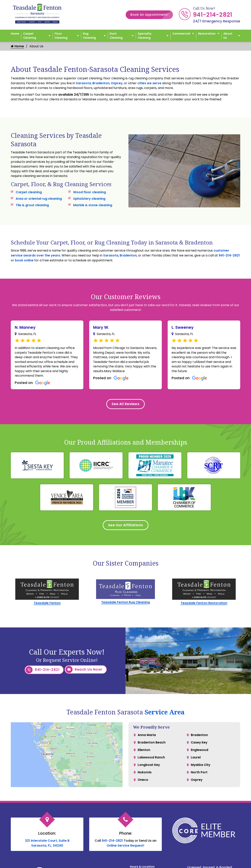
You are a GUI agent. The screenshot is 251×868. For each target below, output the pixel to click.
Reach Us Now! (84, 671)
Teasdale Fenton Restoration (204, 605)
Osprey (117, 83)
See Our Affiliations (126, 527)
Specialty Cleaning (145, 36)
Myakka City (201, 768)
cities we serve (149, 83)
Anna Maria (147, 737)
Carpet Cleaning (30, 36)
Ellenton (144, 752)
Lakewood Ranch (151, 760)
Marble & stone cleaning (93, 205)
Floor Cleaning (61, 36)
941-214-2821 (213, 15)
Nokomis (145, 776)
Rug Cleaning (89, 36)
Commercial (181, 34)
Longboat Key (149, 768)
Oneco (143, 784)
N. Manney (25, 327)
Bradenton (101, 83)
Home (15, 34)
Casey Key (199, 744)
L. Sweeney (183, 327)
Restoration (207, 34)
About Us (228, 36)
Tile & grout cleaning (32, 205)
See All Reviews (125, 405)
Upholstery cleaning (89, 199)
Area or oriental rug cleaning (39, 199)
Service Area (165, 713)
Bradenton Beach (152, 744)
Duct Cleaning (116, 36)
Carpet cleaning (29, 192)
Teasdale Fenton (47, 605)
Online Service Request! (125, 847)
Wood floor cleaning (90, 192)
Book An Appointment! (152, 15)
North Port (199, 776)
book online (24, 260)
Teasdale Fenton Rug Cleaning (126, 604)
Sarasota (83, 83)
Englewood (200, 752)
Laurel (196, 760)
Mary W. (101, 327)
